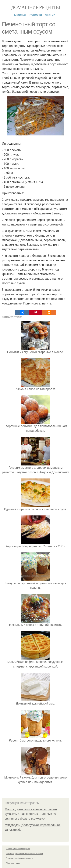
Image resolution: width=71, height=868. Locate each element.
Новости (36, 15)
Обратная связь (13, 863)
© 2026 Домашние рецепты (18, 849)
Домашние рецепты (35, 7)
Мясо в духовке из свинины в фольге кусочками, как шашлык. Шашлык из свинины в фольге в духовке (31, 814)
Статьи (50, 15)
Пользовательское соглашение (29, 854)
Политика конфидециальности (19, 858)
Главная (20, 15)
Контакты (10, 854)
